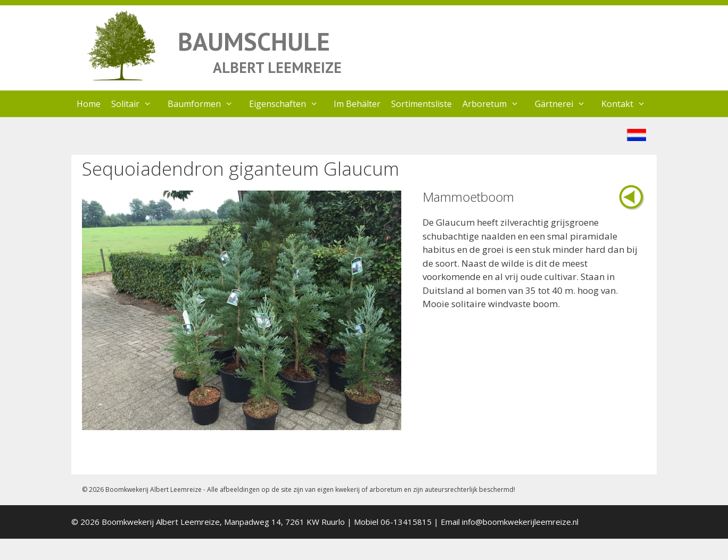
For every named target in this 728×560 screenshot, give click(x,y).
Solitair (137, 104)
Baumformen (206, 104)
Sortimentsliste (421, 104)
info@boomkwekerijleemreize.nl (520, 522)
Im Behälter (357, 104)
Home (89, 104)
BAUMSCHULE (254, 41)
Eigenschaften (289, 104)
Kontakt (629, 104)
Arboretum (496, 104)
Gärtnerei (565, 104)
